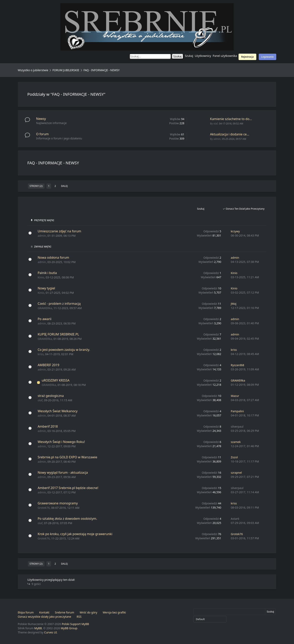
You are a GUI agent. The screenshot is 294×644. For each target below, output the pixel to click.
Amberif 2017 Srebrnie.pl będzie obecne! (68, 488)
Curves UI (50, 632)
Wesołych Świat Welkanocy (58, 411)
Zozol (234, 457)
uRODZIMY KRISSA (56, 380)
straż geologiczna (51, 396)
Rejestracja (247, 57)
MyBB (38, 628)
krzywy (235, 231)
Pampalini (237, 411)
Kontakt (44, 612)
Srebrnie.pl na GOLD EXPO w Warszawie (68, 457)
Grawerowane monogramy (58, 503)
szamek (236, 442)
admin (217, 139)
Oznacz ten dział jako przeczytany (244, 209)
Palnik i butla (47, 273)
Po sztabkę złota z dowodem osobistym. (67, 519)
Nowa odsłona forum (53, 257)
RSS (79, 617)
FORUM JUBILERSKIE (66, 70)
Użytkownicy (203, 56)
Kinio (41, 277)
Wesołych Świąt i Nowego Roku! (61, 442)
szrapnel (236, 473)
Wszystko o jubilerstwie (33, 70)
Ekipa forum (26, 612)
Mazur (235, 396)
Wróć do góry (88, 612)
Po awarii (45, 319)
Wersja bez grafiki (114, 612)
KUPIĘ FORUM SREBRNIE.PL (58, 334)
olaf (216, 124)
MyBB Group (69, 628)
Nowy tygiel (46, 288)
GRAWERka (45, 308)
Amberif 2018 (48, 426)
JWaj (234, 304)
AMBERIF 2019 (48, 365)
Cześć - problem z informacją (59, 304)
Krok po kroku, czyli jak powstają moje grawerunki (75, 534)
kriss (41, 354)
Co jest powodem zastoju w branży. (64, 350)
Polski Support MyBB (75, 624)
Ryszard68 (237, 365)
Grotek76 (44, 508)
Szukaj (189, 56)
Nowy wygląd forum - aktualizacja (63, 472)
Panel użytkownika (225, 56)
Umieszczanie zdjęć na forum (59, 231)
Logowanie (267, 57)
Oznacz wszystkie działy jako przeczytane (44, 617)
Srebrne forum (64, 612)
